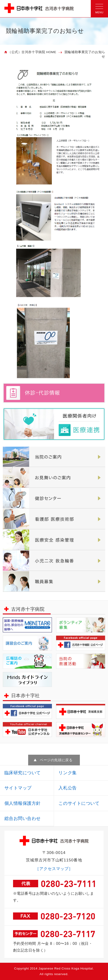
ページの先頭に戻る (56, 760)
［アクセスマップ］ (54, 869)
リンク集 (67, 773)
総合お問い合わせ (23, 818)
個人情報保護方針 (23, 803)
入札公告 (67, 788)
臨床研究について (23, 773)
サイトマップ (18, 788)
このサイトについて (79, 803)
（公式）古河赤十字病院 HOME (32, 52)
